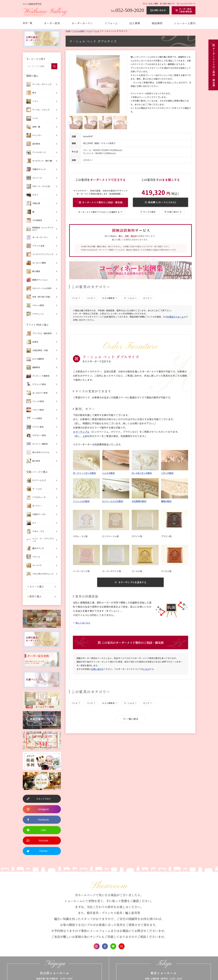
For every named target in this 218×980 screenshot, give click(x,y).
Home (68, 31)
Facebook (105, 946)
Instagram (97, 946)
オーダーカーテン (82, 23)
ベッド (89, 31)
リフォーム (111, 23)
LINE (113, 946)
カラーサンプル (81, 432)
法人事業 (135, 23)
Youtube (122, 946)
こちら (146, 671)
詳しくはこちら (83, 623)
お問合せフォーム (175, 317)
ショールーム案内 (185, 23)
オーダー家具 (52, 23)
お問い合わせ (97, 671)
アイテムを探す (79, 31)
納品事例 (157, 23)
